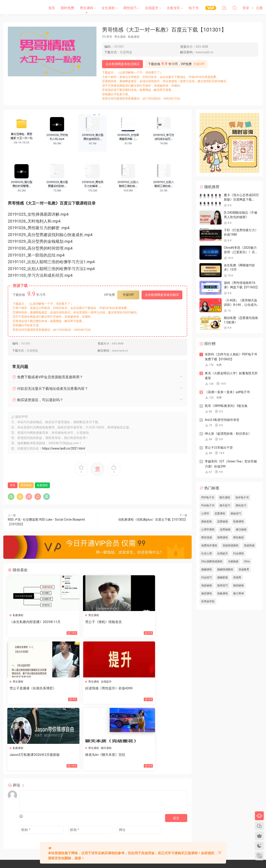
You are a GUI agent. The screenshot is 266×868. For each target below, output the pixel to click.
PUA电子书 (208, 506)
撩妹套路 (207, 522)
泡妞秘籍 (207, 585)
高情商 (237, 577)
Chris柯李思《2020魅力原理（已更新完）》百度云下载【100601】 (241, 252)
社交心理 (207, 553)
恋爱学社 (21, 8)
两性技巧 (130, 8)
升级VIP (199, 64)
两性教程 (238, 538)
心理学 (205, 514)
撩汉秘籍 (241, 530)
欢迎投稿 (102, 832)
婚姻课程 (207, 569)
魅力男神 (238, 593)
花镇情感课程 (231, 545)
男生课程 (87, 8)
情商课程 (223, 538)
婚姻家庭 (223, 577)
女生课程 (108, 8)
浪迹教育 (244, 569)
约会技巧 (207, 577)
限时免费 (67, 8)
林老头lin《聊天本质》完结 (153, 689)
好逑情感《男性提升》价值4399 (34, 689)
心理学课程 (208, 530)
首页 (52, 8)
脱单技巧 (223, 585)
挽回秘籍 (238, 585)
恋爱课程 (220, 514)
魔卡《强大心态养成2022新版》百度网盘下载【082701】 (241, 199)
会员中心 (114, 824)
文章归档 (116, 816)
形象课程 (223, 593)
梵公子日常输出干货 (219, 448)
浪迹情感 (249, 545)
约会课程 (238, 553)
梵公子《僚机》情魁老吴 (90, 622)
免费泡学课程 (209, 545)
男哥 (109, 37)
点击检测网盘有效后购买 (122, 64)
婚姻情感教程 (225, 569)
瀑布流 (101, 824)
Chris (247, 561)
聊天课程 (154, 682)
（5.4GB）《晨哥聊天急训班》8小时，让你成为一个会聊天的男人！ (240, 305)
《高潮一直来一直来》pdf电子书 (227, 392)
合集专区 (173, 8)
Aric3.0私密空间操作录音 (222, 420)
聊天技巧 (225, 506)
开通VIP (127, 824)
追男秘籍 (225, 530)
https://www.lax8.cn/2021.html (64, 448)
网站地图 (102, 816)
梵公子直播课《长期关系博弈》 (156, 622)
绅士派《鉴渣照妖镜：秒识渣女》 (228, 434)
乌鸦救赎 (233, 561)
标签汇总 (130, 816)
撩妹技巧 (236, 514)
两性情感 (207, 538)
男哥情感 (26, 485)
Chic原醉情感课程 (212, 561)
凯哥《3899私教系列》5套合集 (226, 406)
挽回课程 (207, 593)
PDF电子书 (208, 498)
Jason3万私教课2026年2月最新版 (96, 689)
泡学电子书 (242, 498)
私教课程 (134, 37)
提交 (176, 753)
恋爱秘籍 (223, 522)
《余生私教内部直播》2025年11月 (36, 622)
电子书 (194, 8)
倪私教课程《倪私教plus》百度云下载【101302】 (153, 520)
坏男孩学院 (208, 601)
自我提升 (152, 8)
